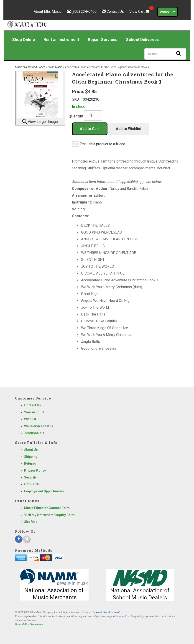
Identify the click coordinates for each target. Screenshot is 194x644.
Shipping (31, 457)
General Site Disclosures (29, 624)
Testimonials (34, 433)
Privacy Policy (35, 471)
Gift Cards (32, 484)
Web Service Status (39, 426)
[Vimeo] (27, 539)
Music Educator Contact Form (47, 508)
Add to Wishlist (129, 129)
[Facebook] (19, 539)
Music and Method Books (30, 67)
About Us (31, 450)
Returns (30, 463)
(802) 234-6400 (84, 11)
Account (168, 12)
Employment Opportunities (44, 491)
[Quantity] (93, 116)
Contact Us (115, 11)
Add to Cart (90, 129)
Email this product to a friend (102, 144)
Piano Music (55, 67)
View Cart (140, 11)
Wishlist (30, 419)
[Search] (165, 54)
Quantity (76, 116)
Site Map (31, 522)
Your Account (34, 412)
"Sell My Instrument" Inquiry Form (49, 515)
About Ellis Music (48, 11)
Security (30, 477)
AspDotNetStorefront (108, 612)
